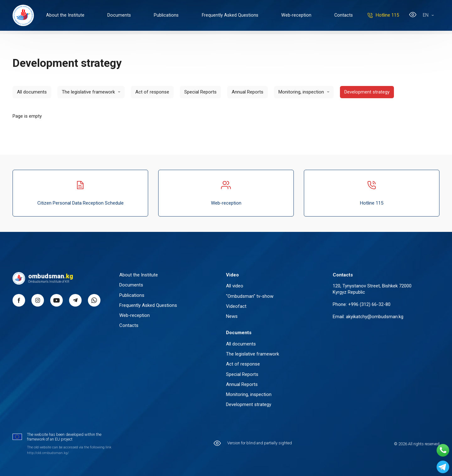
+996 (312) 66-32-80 (369, 304)
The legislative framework (88, 92)
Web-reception (301, 16)
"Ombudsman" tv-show (250, 296)
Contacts (349, 16)
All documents (32, 92)
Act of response (152, 92)
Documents (121, 16)
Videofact (236, 306)
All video (235, 286)
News (232, 316)
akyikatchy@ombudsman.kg (375, 316)
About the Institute (66, 16)
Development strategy (367, 92)
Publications (169, 16)
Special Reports (200, 92)
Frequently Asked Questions (234, 16)
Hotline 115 (393, 16)
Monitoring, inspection (301, 92)
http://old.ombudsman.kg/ (48, 453)
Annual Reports (248, 92)
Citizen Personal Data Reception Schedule (81, 193)
